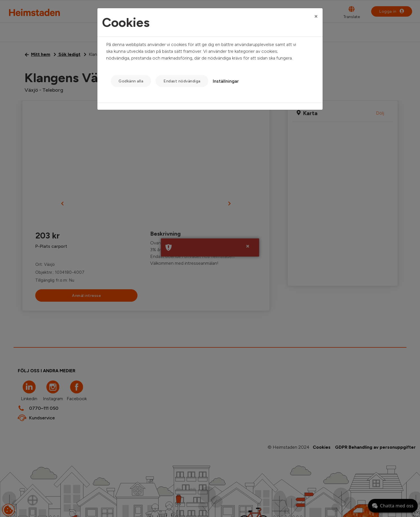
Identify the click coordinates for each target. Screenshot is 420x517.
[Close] (316, 16)
